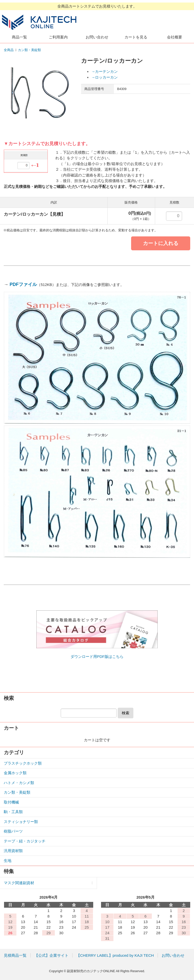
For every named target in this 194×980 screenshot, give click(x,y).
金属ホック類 (15, 773)
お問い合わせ (97, 37)
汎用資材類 (13, 851)
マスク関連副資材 (19, 883)
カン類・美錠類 (29, 50)
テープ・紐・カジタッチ (25, 841)
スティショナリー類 (21, 822)
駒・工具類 (13, 812)
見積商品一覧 (15, 955)
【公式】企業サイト (51, 955)
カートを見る (136, 37)
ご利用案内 (58, 37)
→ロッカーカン (104, 77)
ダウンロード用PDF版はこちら (97, 656)
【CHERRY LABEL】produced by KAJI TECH (115, 955)
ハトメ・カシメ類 (19, 783)
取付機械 (11, 802)
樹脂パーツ (13, 831)
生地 (8, 861)
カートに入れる (161, 243)
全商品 (9, 50)
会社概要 (175, 37)
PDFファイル (23, 284)
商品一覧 (19, 37)
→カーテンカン (104, 71)
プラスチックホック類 (23, 763)
